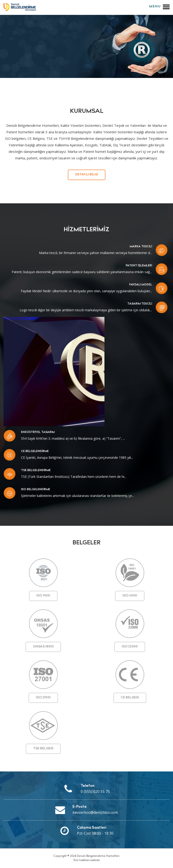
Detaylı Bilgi (87, 175)
